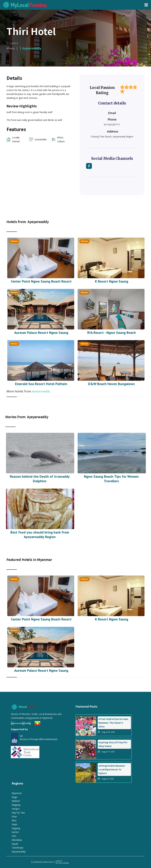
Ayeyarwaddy (41, 391)
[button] (146, 5)
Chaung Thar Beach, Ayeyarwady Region (112, 137)
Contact (59, 861)
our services (37, 862)
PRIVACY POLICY (49, 862)
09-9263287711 (112, 124)
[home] (71, 5)
